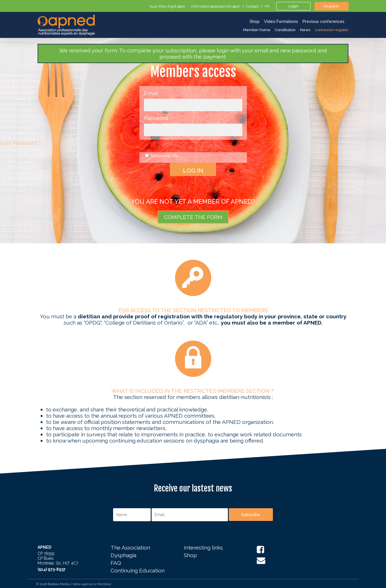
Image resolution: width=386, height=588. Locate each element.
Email (151, 93)
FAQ (116, 563)
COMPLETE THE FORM (193, 217)
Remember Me (162, 156)
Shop (190, 555)
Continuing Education (138, 571)
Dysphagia (123, 555)
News (305, 30)
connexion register (332, 30)
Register (331, 6)
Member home (257, 30)
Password (156, 118)
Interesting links (203, 548)
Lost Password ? (20, 143)
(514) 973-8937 (52, 569)
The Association (130, 548)
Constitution (285, 30)
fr (267, 7)
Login (293, 6)
